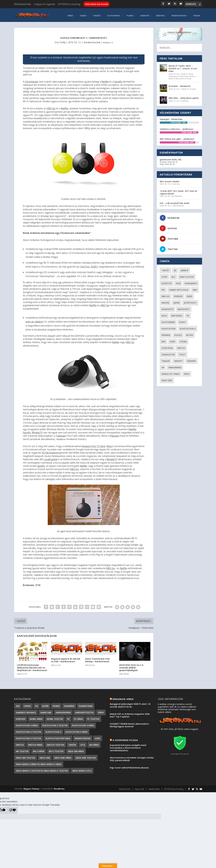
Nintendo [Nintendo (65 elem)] (177, 314)
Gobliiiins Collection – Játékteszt (177, 127)
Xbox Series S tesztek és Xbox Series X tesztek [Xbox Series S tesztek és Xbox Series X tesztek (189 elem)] (42, 769)
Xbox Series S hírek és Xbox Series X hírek (182, 76)
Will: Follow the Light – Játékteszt (177, 137)
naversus (176, 182)
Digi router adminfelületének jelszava (129, 766)
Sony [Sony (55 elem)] (173, 340)
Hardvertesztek (92, 40)
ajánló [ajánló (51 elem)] (184, 268)
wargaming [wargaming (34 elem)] (175, 366)
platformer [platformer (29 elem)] (168, 320)
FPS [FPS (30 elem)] (163, 288)
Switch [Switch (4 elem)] (20, 743)
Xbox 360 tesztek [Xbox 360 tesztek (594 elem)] (26, 756)
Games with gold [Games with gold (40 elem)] (179, 288)
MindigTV (37, 431)
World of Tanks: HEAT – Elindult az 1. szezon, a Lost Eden (183, 67)
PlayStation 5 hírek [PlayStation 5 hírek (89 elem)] (77, 730)
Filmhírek (185, 99)
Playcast (114, 434)
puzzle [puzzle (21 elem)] (178, 333)
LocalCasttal (51, 457)
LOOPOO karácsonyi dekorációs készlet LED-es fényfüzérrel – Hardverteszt (32, 666)
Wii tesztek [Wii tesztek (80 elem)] (22, 749)
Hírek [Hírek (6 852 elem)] (101, 711)
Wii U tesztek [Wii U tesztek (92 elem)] (56, 749)
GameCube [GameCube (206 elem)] (46, 711)
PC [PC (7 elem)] (69, 717)
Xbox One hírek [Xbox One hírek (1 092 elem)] (63, 756)
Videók (97, 14)
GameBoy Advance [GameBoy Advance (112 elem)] (26, 711)
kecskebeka (177, 194)
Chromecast (32, 80)
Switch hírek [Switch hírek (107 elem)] (35, 743)
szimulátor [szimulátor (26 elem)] (168, 353)
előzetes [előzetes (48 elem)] (167, 281)
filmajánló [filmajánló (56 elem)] (191, 281)
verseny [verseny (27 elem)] (191, 359)
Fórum (197, 14)
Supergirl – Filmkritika (171, 117)
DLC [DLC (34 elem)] (173, 275)
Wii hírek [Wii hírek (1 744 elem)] (94, 743)
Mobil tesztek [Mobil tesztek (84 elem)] (55, 717)
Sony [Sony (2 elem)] (98, 736)
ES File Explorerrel (52, 451)
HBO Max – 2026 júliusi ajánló (184, 96)
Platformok (114, 14)
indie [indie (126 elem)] (189, 294)
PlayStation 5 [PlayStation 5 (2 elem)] (53, 730)
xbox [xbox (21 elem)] (187, 372)
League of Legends (44, 4)
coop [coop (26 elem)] (164, 275)
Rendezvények (179, 14)
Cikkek (83, 14)
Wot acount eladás (170, 179)
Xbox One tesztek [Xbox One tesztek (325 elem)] (86, 756)
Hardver (145, 14)
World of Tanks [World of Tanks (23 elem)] (171, 372)
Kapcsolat (139, 787)
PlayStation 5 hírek (176, 74)
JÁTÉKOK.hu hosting (69, 4)
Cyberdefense (178, 204)
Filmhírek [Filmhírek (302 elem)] (69, 704)
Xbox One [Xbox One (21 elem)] (167, 378)
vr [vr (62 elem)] (163, 366)
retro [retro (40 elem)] (190, 333)
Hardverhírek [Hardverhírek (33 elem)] (63, 711)
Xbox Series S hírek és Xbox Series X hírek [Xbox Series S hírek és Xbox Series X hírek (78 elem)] (39, 762)
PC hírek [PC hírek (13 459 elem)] (78, 717)
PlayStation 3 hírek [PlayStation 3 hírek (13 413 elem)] (27, 724)
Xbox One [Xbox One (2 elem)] (45, 756)
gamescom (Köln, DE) (171, 158)
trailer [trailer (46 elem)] (166, 359)
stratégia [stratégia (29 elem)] (167, 346)
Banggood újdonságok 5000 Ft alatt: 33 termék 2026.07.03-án (130, 704)
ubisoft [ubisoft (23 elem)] (178, 359)
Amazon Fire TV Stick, (94, 444)
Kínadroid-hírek (123, 697)
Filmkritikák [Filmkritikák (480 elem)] (86, 704)
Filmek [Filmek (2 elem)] (56, 704)
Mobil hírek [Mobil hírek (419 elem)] (36, 717)
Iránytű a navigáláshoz (179, 30)
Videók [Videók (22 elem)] (72, 743)
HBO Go (51, 106)
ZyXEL (94, 265)
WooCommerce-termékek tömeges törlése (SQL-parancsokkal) (132, 757)
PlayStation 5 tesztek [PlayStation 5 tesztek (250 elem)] (29, 736)
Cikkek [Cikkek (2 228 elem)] (27, 704)
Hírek (70, 14)
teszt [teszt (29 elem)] (182, 353)
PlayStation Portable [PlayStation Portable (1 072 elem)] (58, 736)
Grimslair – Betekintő (180, 84)
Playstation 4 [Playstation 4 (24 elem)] (188, 327)
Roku (109, 444)
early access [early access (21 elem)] (187, 275)
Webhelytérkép (23, 4)
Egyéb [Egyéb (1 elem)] (45, 704)
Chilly (63, 40)
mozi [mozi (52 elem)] (164, 314)
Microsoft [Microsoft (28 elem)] (184, 307)
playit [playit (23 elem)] (183, 320)
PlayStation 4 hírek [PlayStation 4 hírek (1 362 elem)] (83, 724)
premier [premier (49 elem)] (166, 333)
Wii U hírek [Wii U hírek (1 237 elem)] (39, 749)
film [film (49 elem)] (178, 281)
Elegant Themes (31, 787)
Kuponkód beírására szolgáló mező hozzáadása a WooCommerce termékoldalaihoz (128, 746)
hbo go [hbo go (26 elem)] (166, 294)
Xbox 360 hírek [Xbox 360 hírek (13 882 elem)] (76, 749)
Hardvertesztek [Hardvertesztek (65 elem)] (84, 711)
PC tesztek (191, 87)
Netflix (105, 80)
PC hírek (190, 72)
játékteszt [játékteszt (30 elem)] (190, 301)
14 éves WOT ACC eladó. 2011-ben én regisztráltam (178, 190)
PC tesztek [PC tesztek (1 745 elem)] (93, 717)
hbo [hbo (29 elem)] (195, 288)
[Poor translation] (12, 808)
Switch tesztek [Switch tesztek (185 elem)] (56, 743)
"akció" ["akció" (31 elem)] (165, 268)
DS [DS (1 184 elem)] (37, 704)
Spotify (118, 80)
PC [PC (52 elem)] (188, 314)
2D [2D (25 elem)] (175, 268)
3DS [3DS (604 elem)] (18, 704)
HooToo (85, 265)
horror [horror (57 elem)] (178, 294)
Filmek (130, 14)
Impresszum (125, 787)
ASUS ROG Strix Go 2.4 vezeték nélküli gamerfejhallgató (131, 666)
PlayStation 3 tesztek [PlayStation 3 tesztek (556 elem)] (55, 724)
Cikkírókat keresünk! (96, 4)
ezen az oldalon (34, 320)
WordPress (59, 787)
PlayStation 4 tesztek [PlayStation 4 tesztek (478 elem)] (29, 730)
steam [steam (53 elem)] (183, 340)
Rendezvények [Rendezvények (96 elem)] (83, 736)
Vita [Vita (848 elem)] (83, 743)
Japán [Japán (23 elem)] (177, 301)
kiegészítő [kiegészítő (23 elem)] (167, 307)
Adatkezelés (154, 787)
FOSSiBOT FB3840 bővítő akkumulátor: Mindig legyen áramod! (130, 723)
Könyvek (160, 14)
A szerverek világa (125, 738)
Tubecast (61, 434)
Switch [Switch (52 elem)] (181, 346)
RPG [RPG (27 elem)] (164, 340)
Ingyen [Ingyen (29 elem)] (165, 301)
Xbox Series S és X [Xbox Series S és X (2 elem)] (82, 769)
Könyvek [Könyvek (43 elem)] (21, 717)
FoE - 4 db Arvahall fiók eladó (175, 201)
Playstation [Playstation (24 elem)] (168, 327)
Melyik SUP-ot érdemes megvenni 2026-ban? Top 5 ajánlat (130, 713)
